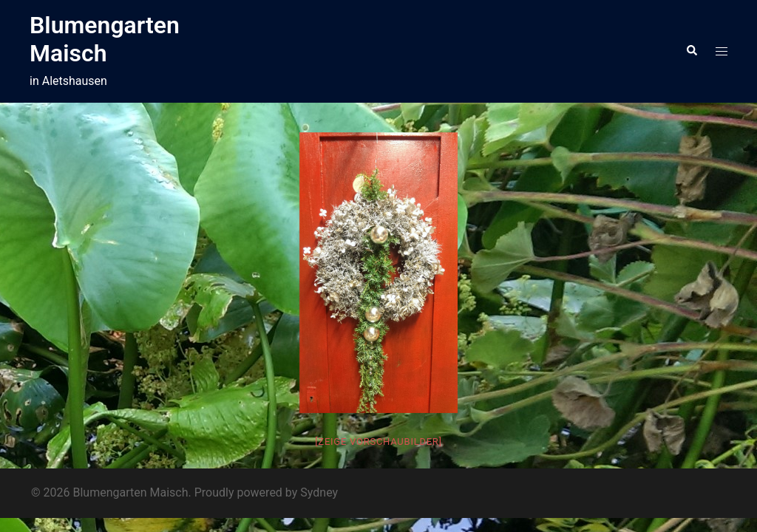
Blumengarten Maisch (105, 39)
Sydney (319, 492)
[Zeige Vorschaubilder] (378, 441)
